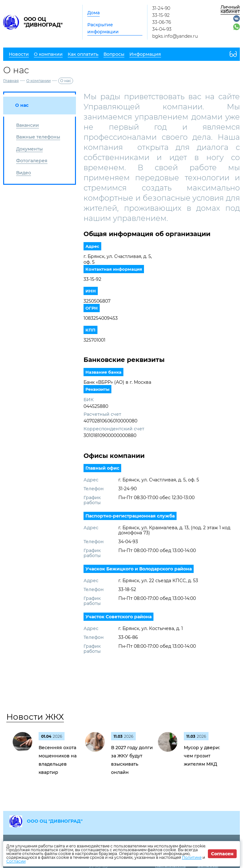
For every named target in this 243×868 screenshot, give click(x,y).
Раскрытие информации (103, 28)
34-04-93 (162, 29)
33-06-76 (162, 22)
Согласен (222, 854)
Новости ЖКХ (35, 717)
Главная (11, 81)
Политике (192, 857)
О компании (38, 81)
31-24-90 (161, 8)
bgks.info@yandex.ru (175, 36)
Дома (93, 13)
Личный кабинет (230, 9)
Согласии (16, 861)
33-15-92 (161, 15)
